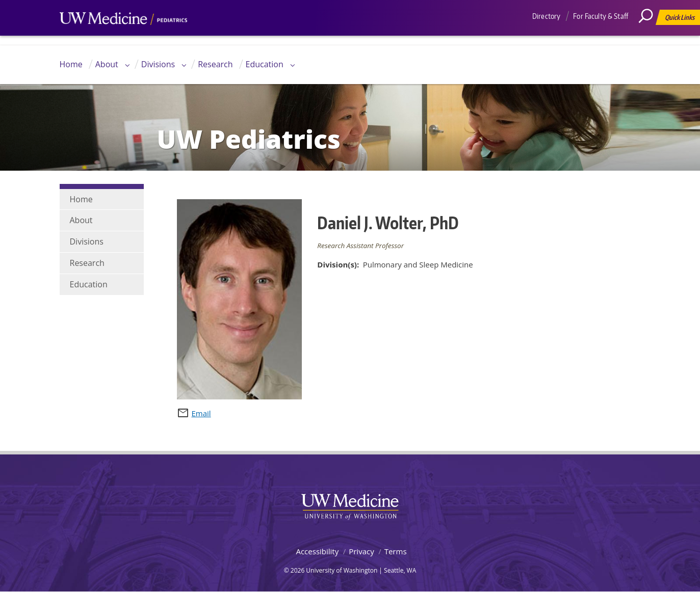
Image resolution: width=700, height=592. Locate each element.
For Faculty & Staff (601, 16)
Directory (546, 16)
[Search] (650, 38)
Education (265, 64)
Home (71, 64)
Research (215, 64)
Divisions (158, 64)
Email (201, 413)
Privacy (361, 551)
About (107, 64)
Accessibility (317, 551)
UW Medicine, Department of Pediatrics (123, 38)
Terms (396, 551)
